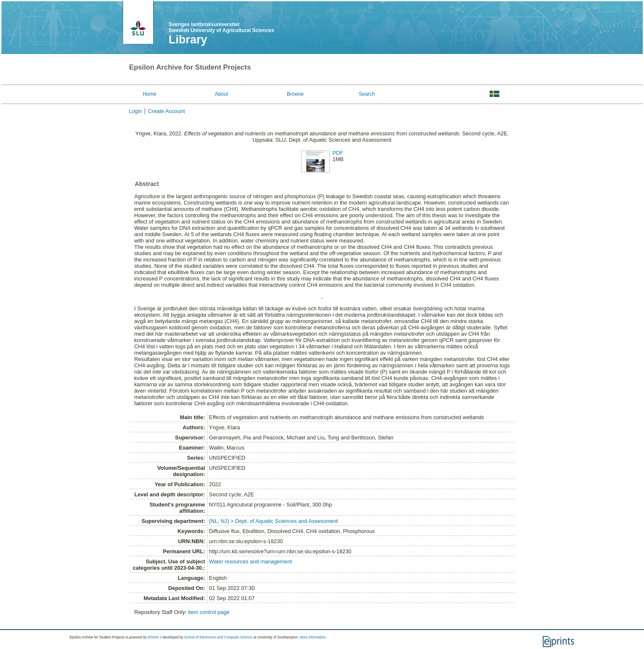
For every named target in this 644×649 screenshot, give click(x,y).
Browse (295, 94)
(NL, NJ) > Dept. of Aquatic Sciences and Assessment (274, 521)
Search (367, 94)
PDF (338, 153)
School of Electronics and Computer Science (218, 637)
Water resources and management (251, 561)
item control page (209, 612)
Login (135, 111)
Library (188, 40)
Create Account (167, 111)
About (221, 94)
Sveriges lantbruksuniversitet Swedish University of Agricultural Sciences (221, 27)
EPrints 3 (155, 637)
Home (150, 94)
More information (313, 637)
